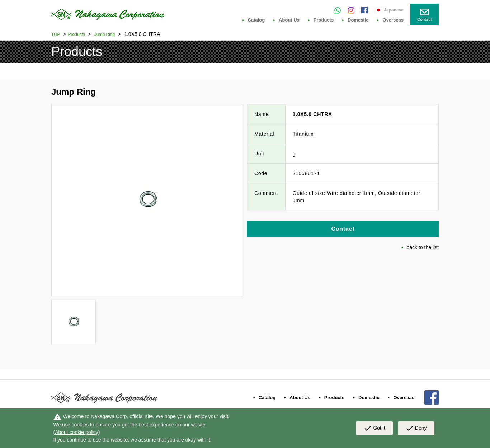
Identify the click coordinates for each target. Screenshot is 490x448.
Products (324, 20)
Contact (343, 229)
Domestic (358, 20)
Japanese (394, 10)
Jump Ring (105, 34)
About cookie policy (77, 432)
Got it (374, 428)
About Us (289, 20)
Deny (416, 428)
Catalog (256, 20)
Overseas (393, 20)
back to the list (423, 247)
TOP (56, 34)
